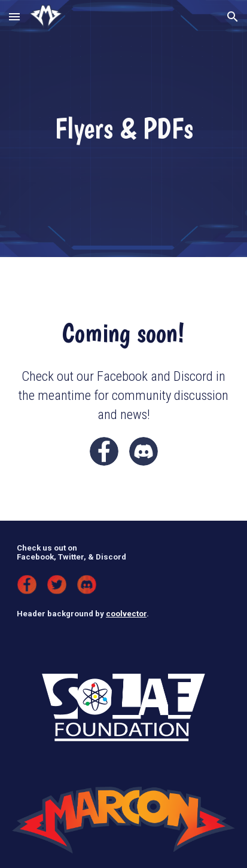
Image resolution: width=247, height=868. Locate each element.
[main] (123, 129)
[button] (14, 16)
